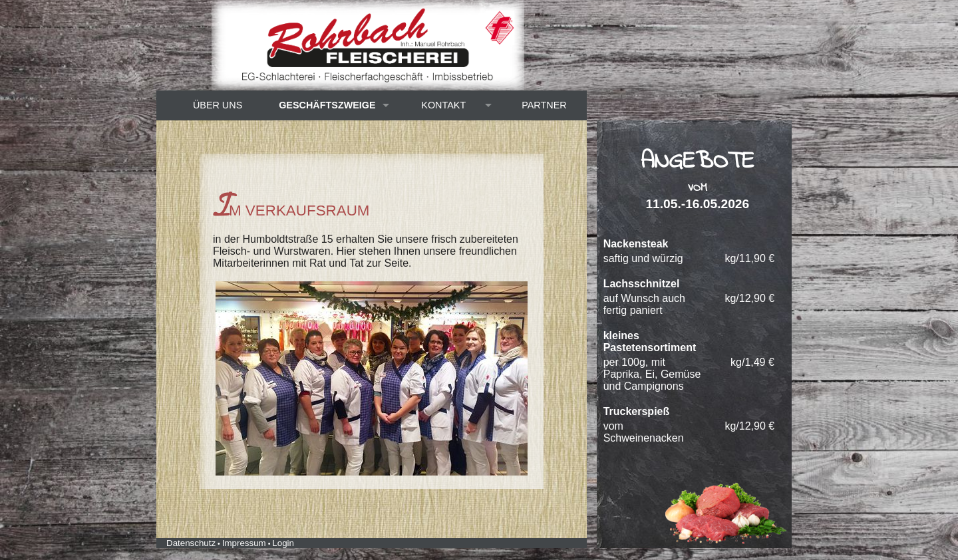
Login (283, 543)
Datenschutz (191, 543)
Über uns (218, 105)
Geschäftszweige (327, 105)
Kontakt (443, 105)
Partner (544, 105)
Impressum (244, 543)
